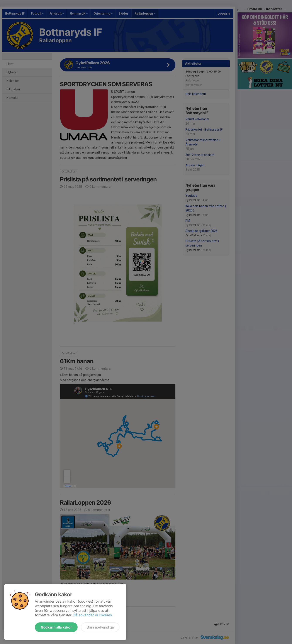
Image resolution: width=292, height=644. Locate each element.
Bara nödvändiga (100, 627)
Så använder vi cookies (93, 615)
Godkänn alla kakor (56, 627)
